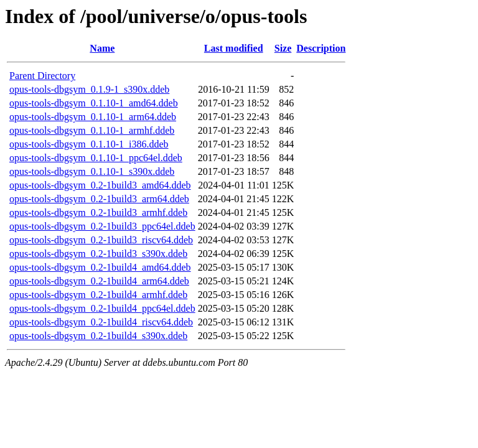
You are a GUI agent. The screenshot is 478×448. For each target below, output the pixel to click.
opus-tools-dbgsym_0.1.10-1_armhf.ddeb (92, 130)
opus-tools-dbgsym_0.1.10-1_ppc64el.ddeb (96, 158)
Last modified (234, 48)
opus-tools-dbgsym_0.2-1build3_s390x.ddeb (98, 254)
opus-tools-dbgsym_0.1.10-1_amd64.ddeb (94, 103)
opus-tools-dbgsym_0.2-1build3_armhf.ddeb (98, 212)
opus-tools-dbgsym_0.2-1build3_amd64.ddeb (100, 185)
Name (102, 48)
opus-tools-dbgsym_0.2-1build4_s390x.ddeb (98, 336)
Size (283, 48)
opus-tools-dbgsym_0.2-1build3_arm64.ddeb (99, 199)
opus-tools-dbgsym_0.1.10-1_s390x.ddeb (92, 171)
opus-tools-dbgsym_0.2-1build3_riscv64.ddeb (101, 240)
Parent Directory (42, 76)
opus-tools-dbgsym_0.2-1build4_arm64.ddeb (99, 281)
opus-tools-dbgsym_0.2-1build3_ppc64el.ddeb (102, 226)
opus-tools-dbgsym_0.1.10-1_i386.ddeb (89, 144)
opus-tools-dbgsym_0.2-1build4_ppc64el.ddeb (102, 308)
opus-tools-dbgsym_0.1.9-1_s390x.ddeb (89, 89)
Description (321, 48)
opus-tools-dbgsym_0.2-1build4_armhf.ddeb (98, 295)
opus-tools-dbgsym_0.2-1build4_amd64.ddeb (100, 267)
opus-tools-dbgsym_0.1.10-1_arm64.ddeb (93, 117)
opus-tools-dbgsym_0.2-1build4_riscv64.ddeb (101, 322)
